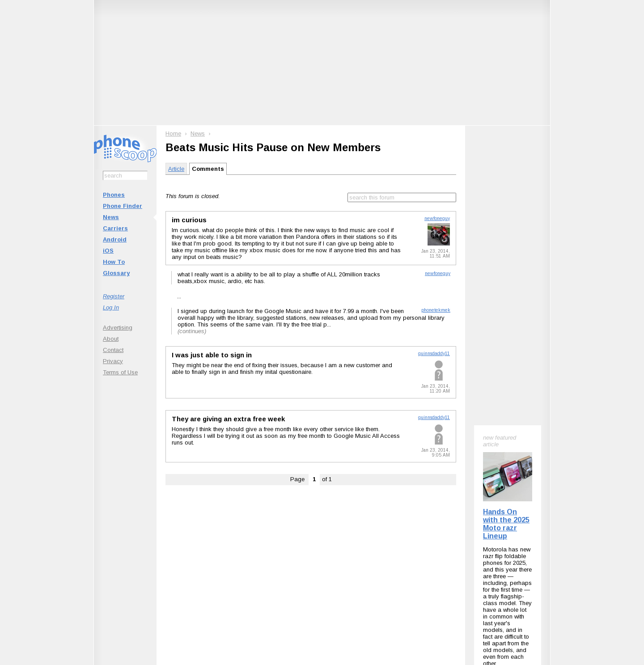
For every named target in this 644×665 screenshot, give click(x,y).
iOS (108, 251)
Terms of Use (120, 372)
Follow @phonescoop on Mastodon (307, 542)
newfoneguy (437, 218)
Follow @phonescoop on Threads (388, 542)
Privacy (113, 361)
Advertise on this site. (322, 597)
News (111, 217)
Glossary (116, 273)
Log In (111, 307)
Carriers (115, 228)
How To (114, 262)
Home (173, 133)
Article (176, 169)
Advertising (118, 328)
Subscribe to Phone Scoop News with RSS (144, 542)
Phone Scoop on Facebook (463, 542)
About (111, 339)
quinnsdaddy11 (434, 354)
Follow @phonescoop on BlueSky (225, 542)
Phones (114, 195)
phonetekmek (436, 310)
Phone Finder (123, 206)
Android (115, 239)
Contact (113, 350)
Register (114, 296)
